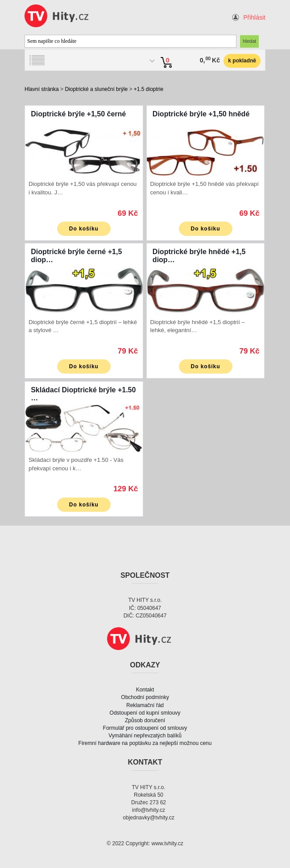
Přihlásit (254, 17)
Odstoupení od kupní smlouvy (145, 713)
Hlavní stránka (42, 89)
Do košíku (84, 229)
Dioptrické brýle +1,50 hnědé (201, 114)
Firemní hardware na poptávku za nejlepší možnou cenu (145, 743)
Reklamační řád (145, 705)
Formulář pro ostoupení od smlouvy (145, 728)
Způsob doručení (145, 720)
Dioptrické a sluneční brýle (96, 89)
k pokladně (242, 61)
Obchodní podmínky (145, 697)
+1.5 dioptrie (149, 89)
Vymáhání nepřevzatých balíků (145, 736)
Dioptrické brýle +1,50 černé (78, 114)
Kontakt (145, 690)
